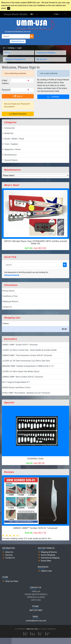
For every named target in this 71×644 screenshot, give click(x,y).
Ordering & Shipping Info (15, 59)
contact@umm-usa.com (36, 621)
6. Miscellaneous (10, 155)
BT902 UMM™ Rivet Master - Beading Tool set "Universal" (26, 393)
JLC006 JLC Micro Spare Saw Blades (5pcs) (21, 371)
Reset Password (18, 114)
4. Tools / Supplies (10, 144)
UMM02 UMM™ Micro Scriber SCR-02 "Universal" (23, 377)
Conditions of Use (10, 296)
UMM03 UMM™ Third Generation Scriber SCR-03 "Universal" (27, 355)
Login (19, 48)
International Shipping (46, 53)
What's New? (12, 185)
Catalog (11, 48)
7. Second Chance (10, 160)
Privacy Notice (8, 291)
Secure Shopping (48, 555)
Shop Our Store (12, 581)
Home (7, 53)
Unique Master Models (16, 14)
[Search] (16, 36)
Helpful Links (46, 571)
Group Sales (46, 561)
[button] (32, 14)
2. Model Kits (8, 133)
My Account (42, 59)
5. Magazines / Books (12, 149)
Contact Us (7, 307)
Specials (9, 403)
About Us (9, 552)
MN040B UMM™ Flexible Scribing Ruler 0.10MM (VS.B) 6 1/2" (28, 366)
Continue (53, 97)
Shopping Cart (12, 318)
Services (9, 555)
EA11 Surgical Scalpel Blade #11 (16, 382)
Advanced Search (18, 41)
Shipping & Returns (10, 301)
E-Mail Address (5, 82)
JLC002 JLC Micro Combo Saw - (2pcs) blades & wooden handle (29, 350)
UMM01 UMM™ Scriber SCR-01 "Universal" (20, 345)
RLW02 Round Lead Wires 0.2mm (16, 388)
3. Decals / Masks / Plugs (13, 139)
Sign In (18, 96)
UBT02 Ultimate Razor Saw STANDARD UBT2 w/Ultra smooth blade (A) (36, 242)
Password (5, 90)
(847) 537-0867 (36, 610)
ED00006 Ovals (35, 459)
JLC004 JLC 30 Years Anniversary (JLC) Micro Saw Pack (26, 361)
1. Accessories (9, 128)
